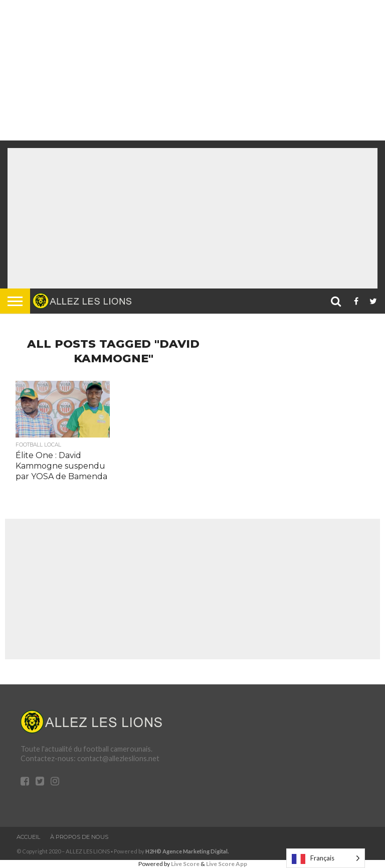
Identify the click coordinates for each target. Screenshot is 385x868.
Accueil (28, 837)
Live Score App (227, 864)
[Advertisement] (188, 70)
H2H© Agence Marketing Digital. (187, 851)
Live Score (185, 864)
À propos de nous (79, 837)
